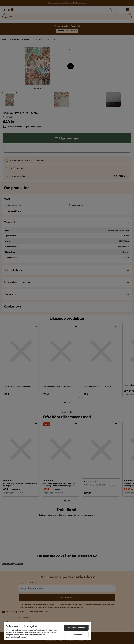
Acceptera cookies (76, 628)
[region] (47, 631)
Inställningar (76, 635)
